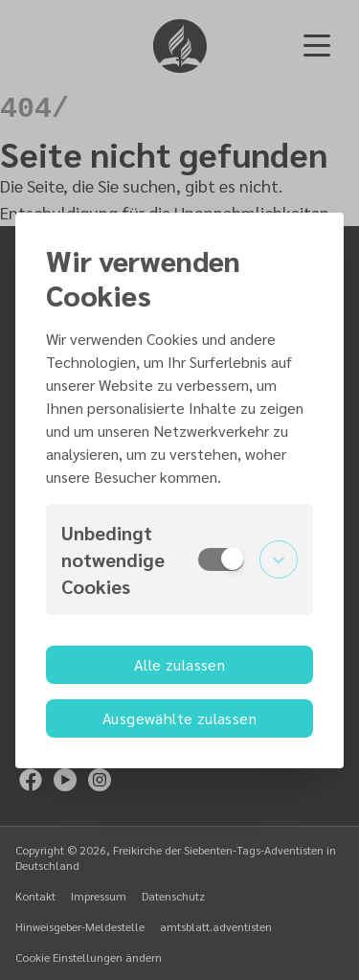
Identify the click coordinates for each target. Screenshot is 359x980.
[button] (179, 559)
